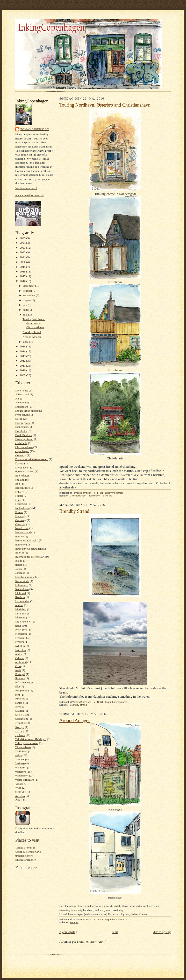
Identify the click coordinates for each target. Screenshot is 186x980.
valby (19, 755)
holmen (20, 536)
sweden (20, 731)
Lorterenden (22, 601)
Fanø (18, 500)
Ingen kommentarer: (117, 702)
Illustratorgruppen (26, 860)
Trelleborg (21, 751)
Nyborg (20, 642)
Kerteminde (22, 581)
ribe (17, 686)
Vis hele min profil (26, 188)
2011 (23, 366)
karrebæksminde (25, 577)
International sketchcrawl (30, 557)
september (30, 295)
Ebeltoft (20, 475)
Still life (20, 715)
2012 (23, 361)
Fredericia (21, 504)
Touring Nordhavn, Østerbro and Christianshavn (34, 323)
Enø (18, 484)
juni (26, 310)
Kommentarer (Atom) (92, 941)
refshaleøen (22, 682)
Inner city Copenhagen (28, 549)
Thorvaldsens (23, 747)
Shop (18, 706)
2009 (23, 375)
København (22, 589)
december (29, 286)
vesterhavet (22, 775)
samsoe (20, 703)
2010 (23, 370)
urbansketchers (24, 856)
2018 (23, 271)
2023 (23, 248)
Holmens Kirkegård (27, 540)
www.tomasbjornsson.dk (30, 195)
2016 (23, 281)
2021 (23, 257)
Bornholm (21, 431)
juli (26, 305)
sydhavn (20, 735)
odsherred (21, 662)
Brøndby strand (24, 439)
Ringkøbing (22, 690)
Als (17, 398)
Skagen (20, 711)
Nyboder (20, 638)
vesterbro (21, 772)
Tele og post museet (27, 743)
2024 (23, 243)
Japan (19, 569)
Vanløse (20, 759)
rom (18, 695)
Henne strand (23, 532)
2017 (23, 276)
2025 (23, 238)
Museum (20, 617)
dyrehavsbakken (25, 471)
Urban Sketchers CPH (28, 852)
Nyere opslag (68, 932)
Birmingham (23, 423)
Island (19, 561)
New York (21, 629)
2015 (23, 346)
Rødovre (20, 698)
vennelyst (21, 767)
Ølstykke (20, 792)
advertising (22, 390)
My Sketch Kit (24, 621)
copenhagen (22, 451)
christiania (21, 443)
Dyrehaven (22, 467)
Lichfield (21, 593)
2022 (23, 252)
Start (115, 932)
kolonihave (22, 585)
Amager (20, 402)
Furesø (19, 512)
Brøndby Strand (32, 332)
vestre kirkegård (25, 780)
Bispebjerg (22, 427)
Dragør (19, 463)
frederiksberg (23, 508)
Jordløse (20, 573)
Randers (20, 678)
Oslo (18, 666)
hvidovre (20, 544)
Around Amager (32, 337)
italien (19, 565)
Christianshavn (24, 447)
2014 (23, 351)
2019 (23, 267)
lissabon (20, 597)
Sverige (20, 727)
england (20, 480)
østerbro (20, 796)
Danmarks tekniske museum (32, 459)
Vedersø (20, 763)
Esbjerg (20, 492)
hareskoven (22, 528)
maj (26, 314)
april (26, 342)
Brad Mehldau (24, 435)
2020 (23, 262)
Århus (19, 800)
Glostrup (20, 524)
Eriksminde (22, 488)
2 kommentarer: (114, 493)
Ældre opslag (162, 932)
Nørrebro (21, 650)
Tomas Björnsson (25, 848)
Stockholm (22, 719)
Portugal (20, 674)
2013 (23, 356)
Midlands (21, 613)
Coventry (21, 455)
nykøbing (21, 646)
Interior (20, 552)
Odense (20, 658)
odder (19, 654)
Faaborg (20, 516)
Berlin (19, 419)
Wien (18, 788)
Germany (21, 520)
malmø (19, 605)
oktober (28, 291)
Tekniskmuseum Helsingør (31, 739)
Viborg (19, 784)
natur (18, 626)
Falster (19, 496)
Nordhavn (21, 634)
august (27, 300)
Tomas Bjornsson (35, 129)
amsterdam (22, 407)
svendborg (21, 723)
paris (18, 670)
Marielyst (21, 609)
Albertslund (22, 394)
